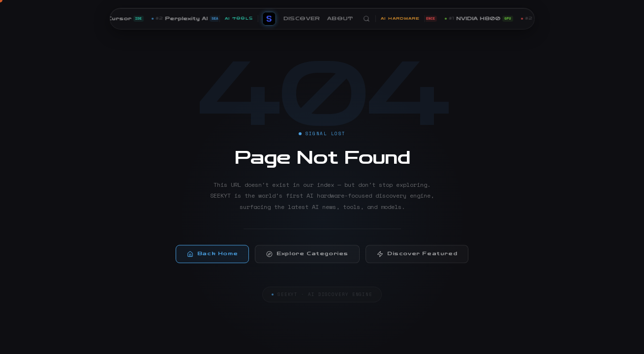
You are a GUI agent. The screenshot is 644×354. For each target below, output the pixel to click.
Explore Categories (307, 256)
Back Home (212, 256)
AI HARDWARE (400, 18)
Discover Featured (417, 256)
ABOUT (340, 19)
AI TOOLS (238, 18)
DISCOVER (301, 19)
